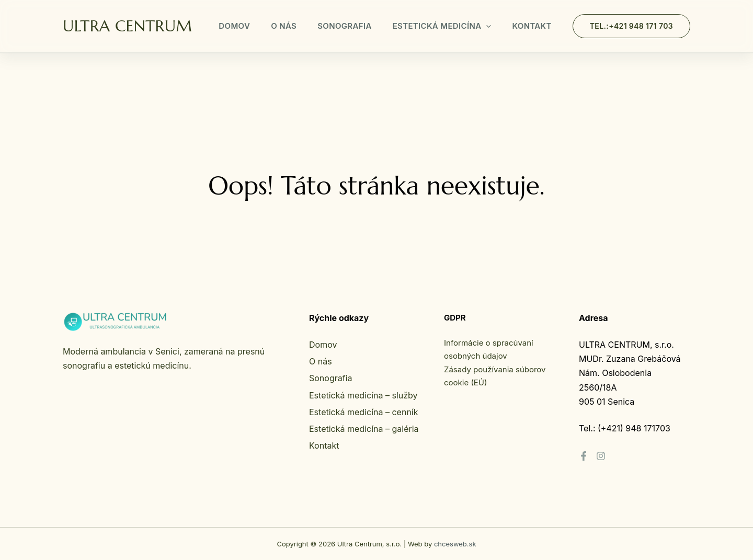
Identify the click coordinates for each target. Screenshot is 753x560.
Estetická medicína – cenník (363, 412)
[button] (486, 26)
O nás (284, 26)
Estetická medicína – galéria (364, 429)
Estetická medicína (442, 26)
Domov (234, 26)
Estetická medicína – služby (363, 395)
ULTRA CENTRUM (127, 26)
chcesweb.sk (455, 544)
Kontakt (532, 26)
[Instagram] (601, 456)
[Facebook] (584, 456)
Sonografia (345, 26)
